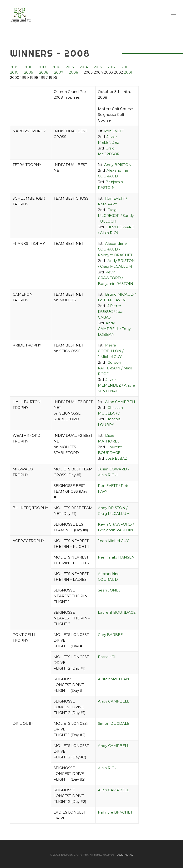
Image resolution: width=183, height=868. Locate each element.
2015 (70, 67)
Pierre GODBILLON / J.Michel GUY (111, 351)
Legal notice (125, 855)
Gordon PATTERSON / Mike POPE (115, 368)
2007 (59, 72)
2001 (128, 72)
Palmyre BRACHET (115, 812)
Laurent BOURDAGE (117, 612)
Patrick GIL (108, 657)
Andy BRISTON (118, 165)
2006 (73, 72)
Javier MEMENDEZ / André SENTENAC (117, 385)
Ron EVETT (114, 131)
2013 (98, 67)
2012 (112, 67)
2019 (14, 67)
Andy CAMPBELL (114, 701)
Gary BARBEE (110, 635)
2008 (44, 72)
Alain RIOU (108, 768)
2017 (42, 67)
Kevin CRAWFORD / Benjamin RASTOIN (116, 278)
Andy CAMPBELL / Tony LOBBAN (114, 329)
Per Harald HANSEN (116, 557)
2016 (56, 67)
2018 (28, 67)
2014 (84, 67)
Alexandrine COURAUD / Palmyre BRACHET (115, 249)
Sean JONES (109, 590)
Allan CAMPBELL (121, 402)
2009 (29, 72)
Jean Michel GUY (113, 541)
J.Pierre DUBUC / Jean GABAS (111, 312)
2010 (14, 72)
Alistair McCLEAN (114, 679)
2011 (125, 67)
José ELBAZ (116, 458)
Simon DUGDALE (114, 723)
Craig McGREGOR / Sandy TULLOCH (116, 216)
